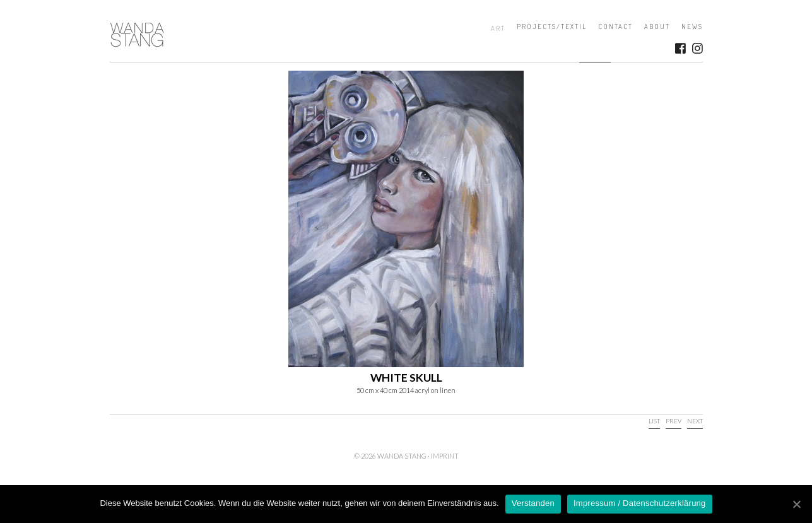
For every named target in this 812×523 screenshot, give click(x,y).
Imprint (445, 456)
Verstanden (533, 503)
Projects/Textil (552, 26)
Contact (615, 26)
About (657, 26)
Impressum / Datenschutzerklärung (640, 503)
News (692, 26)
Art (498, 28)
